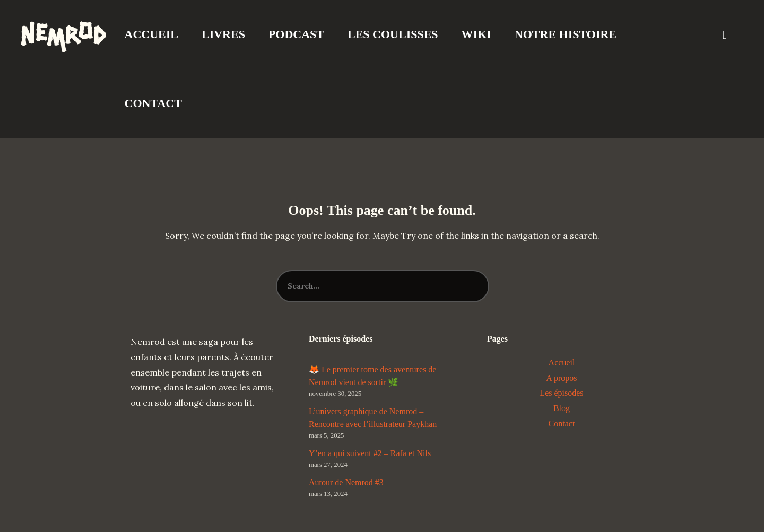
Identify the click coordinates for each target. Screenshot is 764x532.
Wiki (476, 34)
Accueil (151, 34)
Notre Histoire (566, 34)
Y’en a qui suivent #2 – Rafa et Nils (370, 453)
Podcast (296, 34)
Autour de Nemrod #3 (346, 482)
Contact (153, 103)
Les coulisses (393, 34)
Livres (223, 34)
